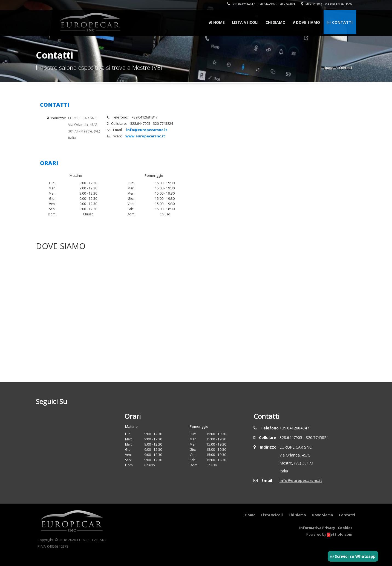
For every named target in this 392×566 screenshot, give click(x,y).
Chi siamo (276, 22)
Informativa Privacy (317, 528)
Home (217, 22)
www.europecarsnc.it (145, 136)
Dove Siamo (306, 22)
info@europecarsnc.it (147, 130)
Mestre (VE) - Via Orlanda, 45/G (327, 4)
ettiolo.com (340, 534)
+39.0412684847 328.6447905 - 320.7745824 (261, 4)
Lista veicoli (245, 22)
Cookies (345, 528)
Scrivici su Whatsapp (353, 556)
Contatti (340, 22)
